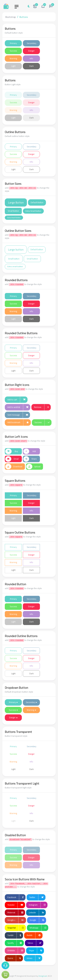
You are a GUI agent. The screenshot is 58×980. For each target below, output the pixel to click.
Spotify (15, 943)
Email (12, 459)
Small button (14, 259)
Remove (41, 407)
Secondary (31, 43)
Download (14, 467)
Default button (37, 249)
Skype (35, 951)
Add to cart (16, 400)
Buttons (24, 17)
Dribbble (15, 951)
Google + (16, 920)
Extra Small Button (33, 211)
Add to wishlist (18, 407)
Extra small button (15, 266)
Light (13, 66)
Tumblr (14, 935)
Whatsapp (38, 928)
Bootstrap (11, 17)
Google (37, 920)
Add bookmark (18, 422)
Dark (31, 66)
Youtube (15, 905)
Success (13, 51)
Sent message (18, 415)
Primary (13, 43)
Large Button (16, 202)
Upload (33, 467)
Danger (31, 51)
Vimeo (33, 958)
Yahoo (34, 943)
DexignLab (43, 976)
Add (30, 451)
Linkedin (36, 913)
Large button (16, 250)
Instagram (37, 905)
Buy (12, 451)
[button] (43, 6)
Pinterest (15, 913)
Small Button (13, 211)
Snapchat (16, 928)
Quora (14, 958)
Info (31, 58)
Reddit (34, 935)
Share (30, 459)
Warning (13, 58)
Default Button (37, 202)
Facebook (15, 897)
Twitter (36, 897)
